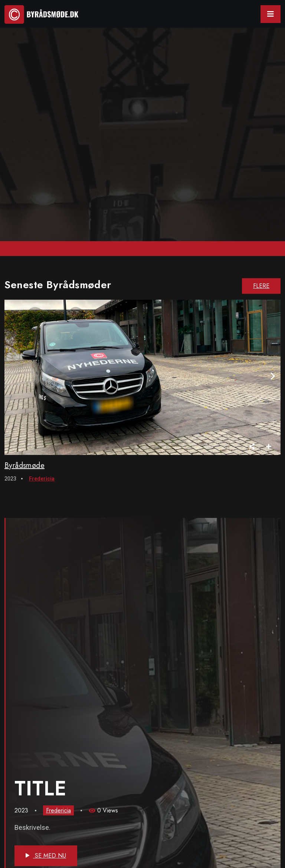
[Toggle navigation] (271, 14)
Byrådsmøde (24, 465)
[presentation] (273, 376)
